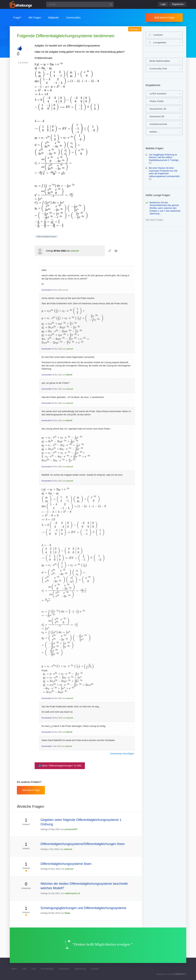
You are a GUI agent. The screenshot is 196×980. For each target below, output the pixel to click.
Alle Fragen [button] (35, 18)
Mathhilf (69, 375)
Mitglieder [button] (54, 18)
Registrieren (178, 4)
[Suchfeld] (80, 4)
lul (67, 290)
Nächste (135, 29)
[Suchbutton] (111, 4)
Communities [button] (73, 18)
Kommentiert (47, 290)
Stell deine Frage (164, 17)
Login (163, 4)
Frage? (17, 18)
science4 (75, 251)
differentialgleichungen (47, 236)
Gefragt (49, 251)
